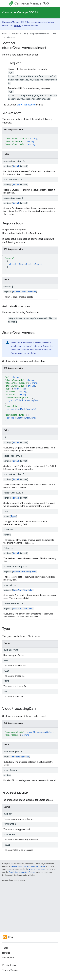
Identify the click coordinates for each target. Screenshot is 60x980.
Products (15, 34)
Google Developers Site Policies (22, 872)
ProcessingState (43, 732)
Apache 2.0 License (37, 869)
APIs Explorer (8, 957)
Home (5, 34)
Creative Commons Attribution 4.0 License (28, 866)
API (54, 34)
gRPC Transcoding (26, 105)
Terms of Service (10, 970)
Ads (24, 34)
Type (24, 389)
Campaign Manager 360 (32, 3)
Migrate (17, 26)
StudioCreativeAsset (30, 264)
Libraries (6, 953)
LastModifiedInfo (26, 409)
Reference (10, 37)
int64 (16, 166)
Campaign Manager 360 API (21, 12)
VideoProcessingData (27, 400)
